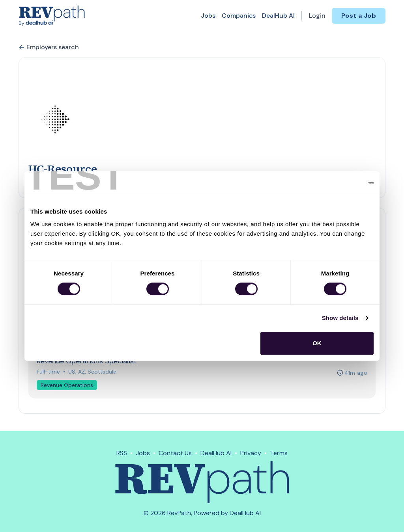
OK (317, 343)
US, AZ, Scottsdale (92, 372)
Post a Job (359, 16)
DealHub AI (278, 16)
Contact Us (175, 453)
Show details (340, 318)
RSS (122, 453)
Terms (279, 453)
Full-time (48, 372)
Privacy (251, 453)
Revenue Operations (67, 385)
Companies (239, 16)
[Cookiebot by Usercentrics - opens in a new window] (339, 183)
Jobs (208, 16)
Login (317, 16)
